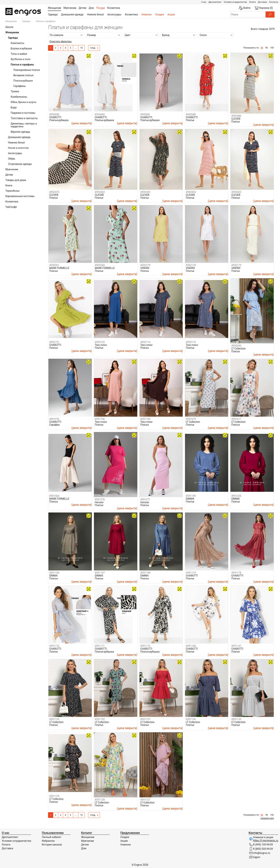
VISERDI (145, 268)
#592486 (236, 116)
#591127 (145, 800)
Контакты (274, 2)
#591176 (54, 646)
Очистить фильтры (61, 41)
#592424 (191, 192)
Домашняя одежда (72, 14)
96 (267, 48)
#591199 (191, 496)
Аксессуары (114, 14)
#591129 (54, 796)
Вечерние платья (23, 75)
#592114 (145, 342)
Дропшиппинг (215, 2)
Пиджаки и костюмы (23, 113)
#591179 (191, 573)
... (76, 48)
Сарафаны (20, 86)
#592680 (191, 114)
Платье (190, 120)
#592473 (54, 192)
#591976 (54, 419)
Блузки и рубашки (21, 48)
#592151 (54, 342)
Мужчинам (12, 169)
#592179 (145, 265)
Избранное (48, 841)
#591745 (145, 419)
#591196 (54, 573)
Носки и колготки (18, 148)
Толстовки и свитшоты (24, 118)
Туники (15, 91)
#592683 (54, 114)
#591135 (236, 719)
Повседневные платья (27, 70)
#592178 (191, 265)
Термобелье (12, 191)
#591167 (236, 646)
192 (272, 48)
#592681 (145, 114)
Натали (99, 502)
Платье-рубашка (59, 120)
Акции (171, 14)
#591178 (236, 573)
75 (81, 48)
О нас (204, 2)
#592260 (100, 265)
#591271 (145, 499)
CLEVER (236, 119)
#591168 (191, 646)
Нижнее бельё (95, 14)
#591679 (191, 419)
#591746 (100, 419)
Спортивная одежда (20, 164)
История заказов (52, 845)
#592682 (100, 114)
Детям (9, 175)
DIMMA (190, 499)
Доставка (262, 2)
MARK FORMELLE (59, 268)
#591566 (54, 496)
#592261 (54, 265)
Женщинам (11, 21)
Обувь (12, 159)
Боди (14, 107)
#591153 (54, 719)
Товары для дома (16, 180)
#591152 (100, 719)
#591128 (100, 800)
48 (262, 48)
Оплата (252, 2)
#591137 (145, 719)
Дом (84, 848)
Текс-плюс (101, 345)
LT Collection (238, 349)
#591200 (236, 496)
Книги (9, 185)
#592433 (145, 192)
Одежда (53, 14)
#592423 (236, 192)
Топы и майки (19, 54)
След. (94, 48)
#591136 (191, 719)
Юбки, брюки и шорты (24, 102)
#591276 (100, 499)
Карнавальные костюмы (20, 196)
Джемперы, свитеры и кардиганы (24, 125)
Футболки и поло (21, 59)
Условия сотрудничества (235, 2)
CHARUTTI (55, 117)
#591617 (236, 419)
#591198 (145, 573)
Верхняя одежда (20, 132)
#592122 (100, 342)
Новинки (146, 14)
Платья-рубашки (23, 81)
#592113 (191, 342)
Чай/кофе (11, 207)
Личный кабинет (52, 837)
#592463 (100, 192)
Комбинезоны (19, 97)
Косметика (131, 14)
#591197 (100, 573)
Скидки (160, 14)
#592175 (236, 265)
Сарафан (54, 425)
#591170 (145, 646)
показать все (267, 818)
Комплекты (17, 43)
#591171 (100, 646)
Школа (9, 27)
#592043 (236, 346)
